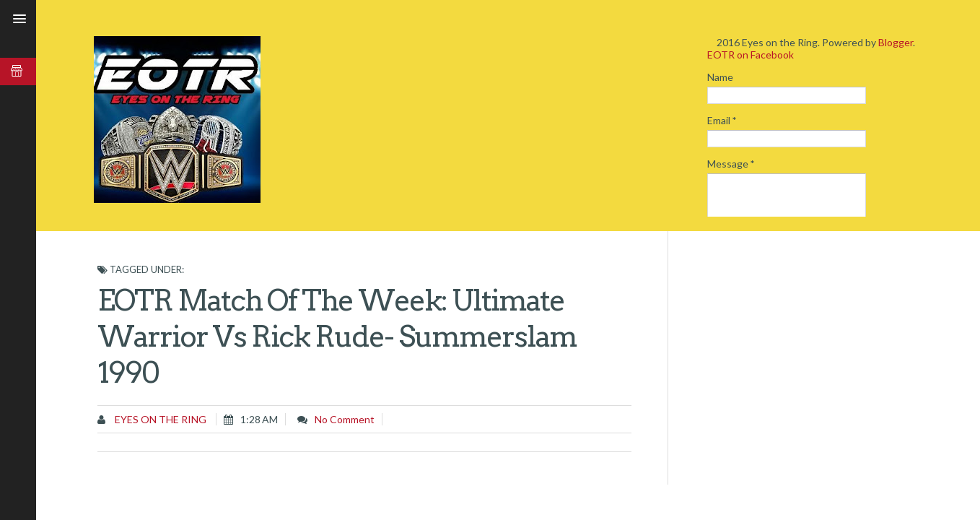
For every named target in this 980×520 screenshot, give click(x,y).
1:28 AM (259, 419)
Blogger (896, 42)
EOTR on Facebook (751, 55)
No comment (345, 419)
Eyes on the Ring (159, 419)
